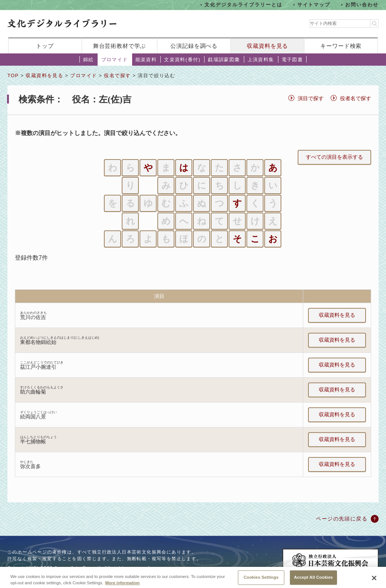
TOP (13, 75)
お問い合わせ (362, 5)
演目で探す (311, 98)
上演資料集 (261, 60)
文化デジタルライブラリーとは (243, 5)
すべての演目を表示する (334, 157)
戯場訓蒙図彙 (224, 60)
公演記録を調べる (194, 46)
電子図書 (292, 60)
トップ (45, 46)
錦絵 (89, 60)
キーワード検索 (341, 46)
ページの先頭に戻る (342, 519)
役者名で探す (356, 98)
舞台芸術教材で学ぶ (120, 46)
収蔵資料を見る (267, 46)
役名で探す (117, 75)
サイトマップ (314, 5)
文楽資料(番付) (182, 60)
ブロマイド (115, 60)
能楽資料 (146, 60)
